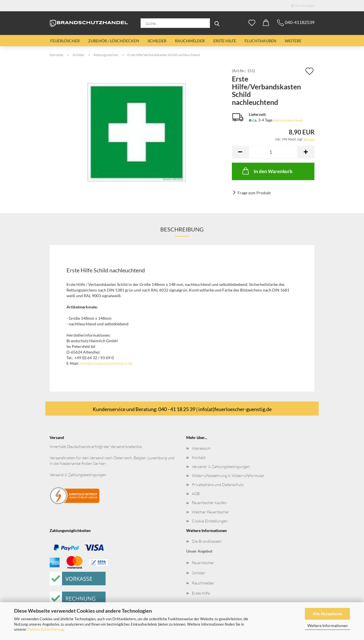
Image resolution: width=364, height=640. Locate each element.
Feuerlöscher (65, 41)
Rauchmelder (190, 41)
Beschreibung (182, 229)
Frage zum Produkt (254, 193)
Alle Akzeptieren (328, 614)
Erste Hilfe (225, 41)
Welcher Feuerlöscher (211, 512)
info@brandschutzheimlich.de (106, 363)
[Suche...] (217, 23)
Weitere (293, 41)
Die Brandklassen (207, 541)
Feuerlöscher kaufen (209, 503)
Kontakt (199, 457)
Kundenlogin (303, 5)
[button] (266, 23)
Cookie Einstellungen (210, 521)
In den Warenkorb (267, 171)
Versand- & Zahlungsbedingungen (221, 466)
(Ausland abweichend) (288, 120)
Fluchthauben (260, 41)
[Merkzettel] (252, 23)
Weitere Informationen (328, 625)
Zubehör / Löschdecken (114, 41)
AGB (196, 494)
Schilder (157, 41)
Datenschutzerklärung (45, 629)
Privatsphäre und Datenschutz (218, 485)
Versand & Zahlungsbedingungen (78, 475)
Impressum (201, 448)
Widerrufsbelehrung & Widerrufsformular (228, 475)
